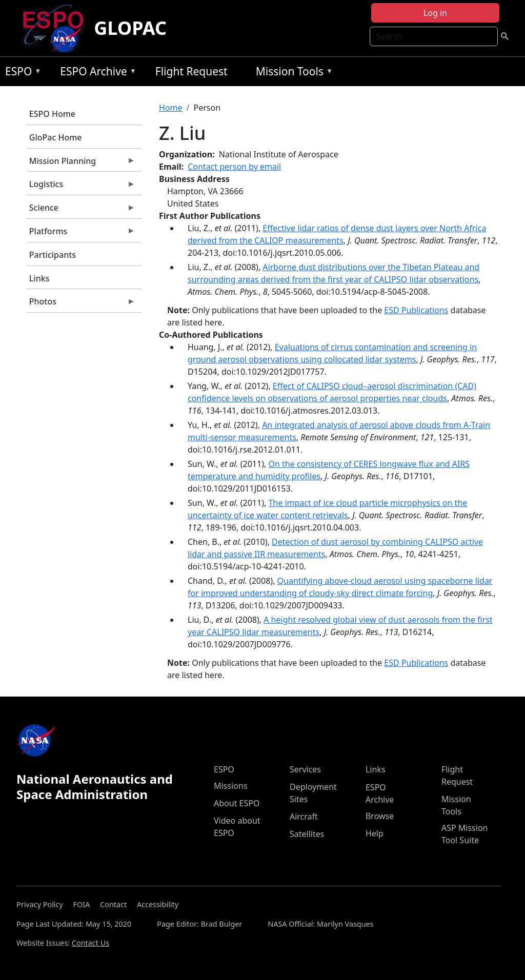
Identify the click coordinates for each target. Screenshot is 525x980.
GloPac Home (56, 137)
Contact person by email (234, 167)
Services (305, 769)
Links (39, 278)
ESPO (21, 73)
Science (81, 210)
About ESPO (237, 803)
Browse (380, 816)
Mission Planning (81, 164)
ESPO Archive (96, 73)
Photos (81, 304)
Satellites (307, 834)
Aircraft (304, 816)
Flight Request (191, 71)
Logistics (81, 187)
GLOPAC (130, 28)
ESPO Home (52, 114)
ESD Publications (416, 310)
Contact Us (90, 943)
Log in (435, 13)
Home (171, 108)
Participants (53, 255)
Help (375, 833)
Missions (230, 786)
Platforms (81, 234)
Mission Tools (292, 73)
